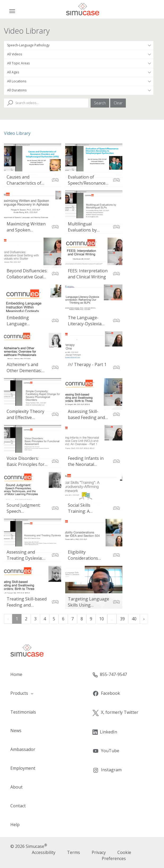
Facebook (106, 694)
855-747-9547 (110, 675)
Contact (18, 806)
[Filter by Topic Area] (79, 63)
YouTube (106, 751)
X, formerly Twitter (115, 713)
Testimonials (23, 712)
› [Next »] (144, 619)
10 (101, 619)
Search (100, 103)
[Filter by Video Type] (79, 54)
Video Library (17, 133)
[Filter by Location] (79, 81)
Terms (74, 852)
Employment (23, 768)
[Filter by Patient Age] (79, 72)
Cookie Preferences (116, 855)
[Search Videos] (46, 103)
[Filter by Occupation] (79, 45)
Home (16, 674)
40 (134, 619)
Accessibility (44, 852)
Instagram (107, 770)
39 (122, 619)
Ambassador (23, 749)
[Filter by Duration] (79, 90)
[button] (41, 693)
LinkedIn (105, 732)
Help (15, 825)
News (16, 731)
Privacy (99, 852)
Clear (118, 103)
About (16, 787)
